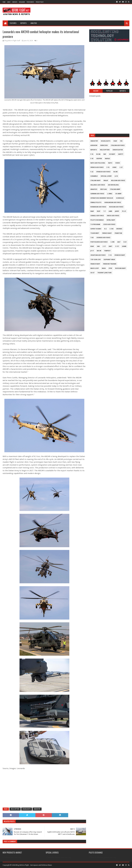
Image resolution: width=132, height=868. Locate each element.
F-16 (92, 154)
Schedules (120, 198)
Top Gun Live (96, 260)
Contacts (15, 2)
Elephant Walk (109, 260)
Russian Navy (120, 268)
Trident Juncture (104, 273)
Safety (121, 154)
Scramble (94, 176)
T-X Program (95, 224)
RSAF (92, 246)
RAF (105, 154)
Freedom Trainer (110, 264)
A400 (110, 211)
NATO (110, 163)
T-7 (105, 211)
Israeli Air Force (97, 216)
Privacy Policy (40, 2)
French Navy (107, 233)
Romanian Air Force (98, 207)
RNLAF (106, 181)
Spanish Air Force (103, 172)
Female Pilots (96, 202)
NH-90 (99, 251)
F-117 (117, 246)
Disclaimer (22, 2)
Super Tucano (96, 229)
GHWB (124, 246)
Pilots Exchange (97, 220)
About (9, 2)
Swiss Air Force (113, 216)
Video (118, 163)
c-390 (112, 242)
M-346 (98, 154)
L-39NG (110, 194)
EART (110, 246)
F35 (121, 141)
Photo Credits (30, 2)
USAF (115, 141)
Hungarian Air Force (113, 202)
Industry (37, 809)
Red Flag (104, 189)
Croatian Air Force (98, 255)
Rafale (107, 159)
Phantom (118, 233)
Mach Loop (95, 268)
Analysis (34, 23)
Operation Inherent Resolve (102, 198)
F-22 (92, 172)
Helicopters (15, 809)
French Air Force (97, 167)
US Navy (112, 154)
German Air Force (97, 194)
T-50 (92, 238)
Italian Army (115, 189)
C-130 (111, 229)
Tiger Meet (95, 233)
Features (13, 23)
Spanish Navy (120, 255)
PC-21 (124, 211)
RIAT (99, 211)
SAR (98, 246)
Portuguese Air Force (99, 242)
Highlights (27, 809)
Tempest (107, 251)
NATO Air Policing (98, 163)
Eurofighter (118, 150)
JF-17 (92, 251)
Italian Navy (95, 181)
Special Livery (106, 176)
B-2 (105, 229)
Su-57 (92, 273)
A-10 (116, 176)
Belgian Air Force (118, 181)
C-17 (104, 246)
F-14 (110, 255)
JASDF (117, 211)
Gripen (99, 159)
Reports (23, 23)
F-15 (108, 167)
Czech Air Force (109, 224)
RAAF (92, 211)
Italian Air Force (118, 145)
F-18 (92, 159)
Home (4, 2)
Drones (119, 229)
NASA (104, 268)
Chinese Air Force (103, 238)
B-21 (125, 242)
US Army (118, 194)
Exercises (104, 145)
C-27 (121, 167)
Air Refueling (113, 185)
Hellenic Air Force (98, 185)
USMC (114, 167)
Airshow (94, 145)
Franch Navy (95, 264)
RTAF (110, 268)
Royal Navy (111, 220)
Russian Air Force (116, 207)
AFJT (119, 242)
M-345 (115, 172)
